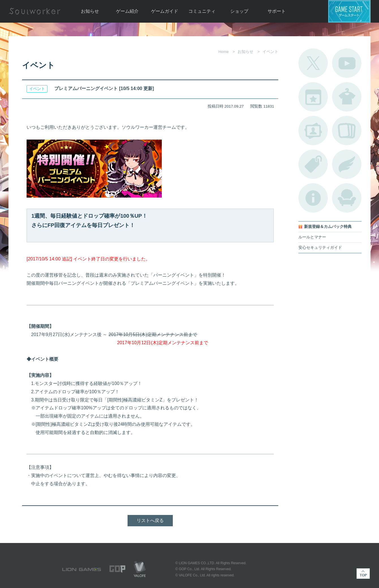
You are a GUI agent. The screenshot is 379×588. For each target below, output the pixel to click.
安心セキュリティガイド (320, 248)
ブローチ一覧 (347, 164)
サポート (277, 11)
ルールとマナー (312, 237)
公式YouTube (347, 63)
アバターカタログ (347, 97)
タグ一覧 (313, 164)
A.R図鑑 (347, 131)
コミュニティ (202, 11)
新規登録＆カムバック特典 (328, 227)
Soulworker (35, 11)
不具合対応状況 (313, 198)
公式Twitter (313, 63)
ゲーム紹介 (127, 11)
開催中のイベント (313, 97)
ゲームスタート (349, 11)
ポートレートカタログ (313, 131)
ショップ (239, 11)
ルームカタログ (347, 198)
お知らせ (90, 11)
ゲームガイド (165, 11)
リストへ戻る (150, 520)
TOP (363, 574)
